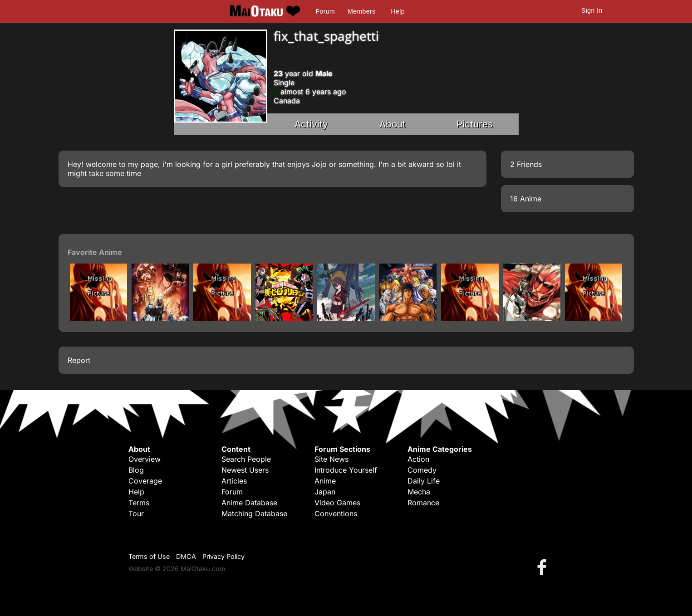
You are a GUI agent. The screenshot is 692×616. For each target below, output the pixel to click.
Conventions (336, 513)
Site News (331, 459)
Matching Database (254, 513)
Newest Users (245, 470)
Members (361, 11)
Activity (311, 124)
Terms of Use (149, 556)
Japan (325, 492)
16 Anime (526, 199)
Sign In (592, 10)
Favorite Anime (95, 252)
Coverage (145, 481)
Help (398, 11)
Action (418, 459)
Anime (325, 481)
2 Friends (526, 164)
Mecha (419, 492)
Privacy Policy (223, 556)
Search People (246, 459)
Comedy (422, 470)
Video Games (337, 503)
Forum (325, 11)
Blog (136, 470)
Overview (145, 459)
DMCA (186, 556)
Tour (136, 513)
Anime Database (249, 503)
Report (79, 360)
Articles (234, 481)
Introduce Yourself (346, 470)
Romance (423, 503)
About (393, 124)
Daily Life (424, 481)
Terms (139, 503)
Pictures (475, 124)
